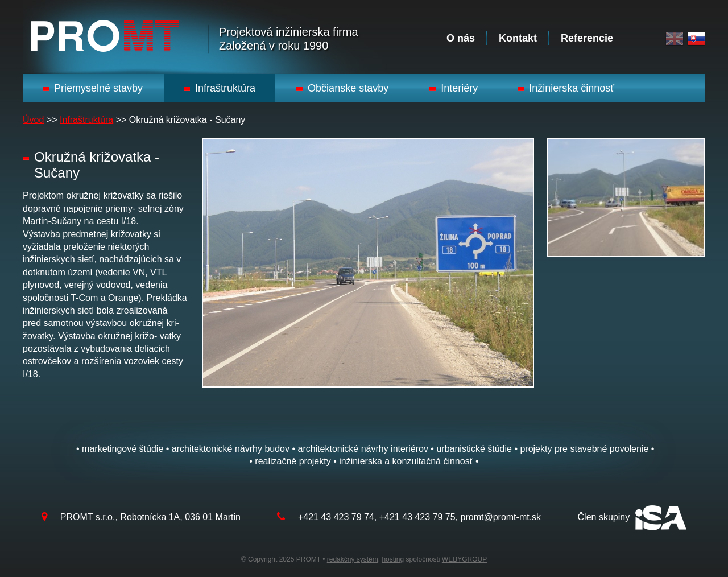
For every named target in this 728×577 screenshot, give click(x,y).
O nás (461, 38)
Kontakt (518, 38)
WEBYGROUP (464, 559)
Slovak (696, 39)
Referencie (587, 38)
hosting (393, 559)
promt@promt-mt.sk (501, 517)
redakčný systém (353, 559)
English (675, 39)
